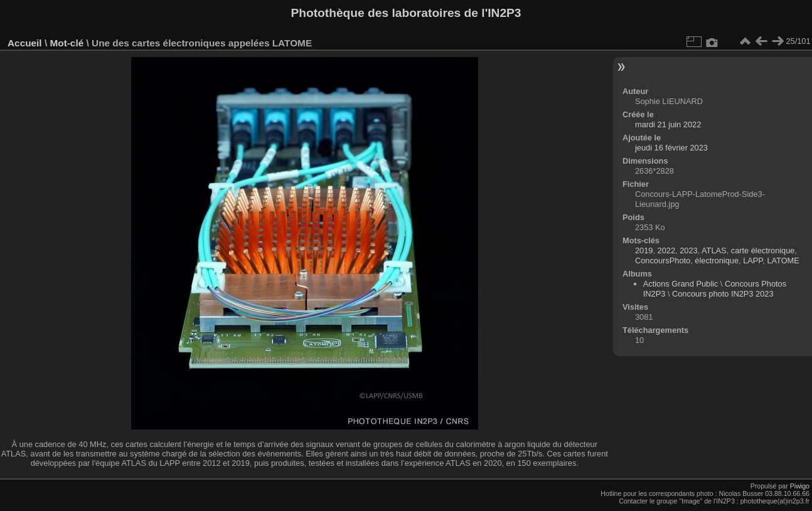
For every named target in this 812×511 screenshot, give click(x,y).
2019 (644, 250)
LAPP (753, 261)
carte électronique (763, 250)
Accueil (25, 43)
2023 (688, 250)
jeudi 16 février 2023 (671, 148)
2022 (666, 250)
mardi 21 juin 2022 (668, 124)
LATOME (783, 261)
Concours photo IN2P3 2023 (723, 294)
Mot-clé (67, 43)
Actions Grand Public (681, 284)
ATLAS (714, 250)
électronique (717, 261)
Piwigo (800, 486)
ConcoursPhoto (663, 261)
